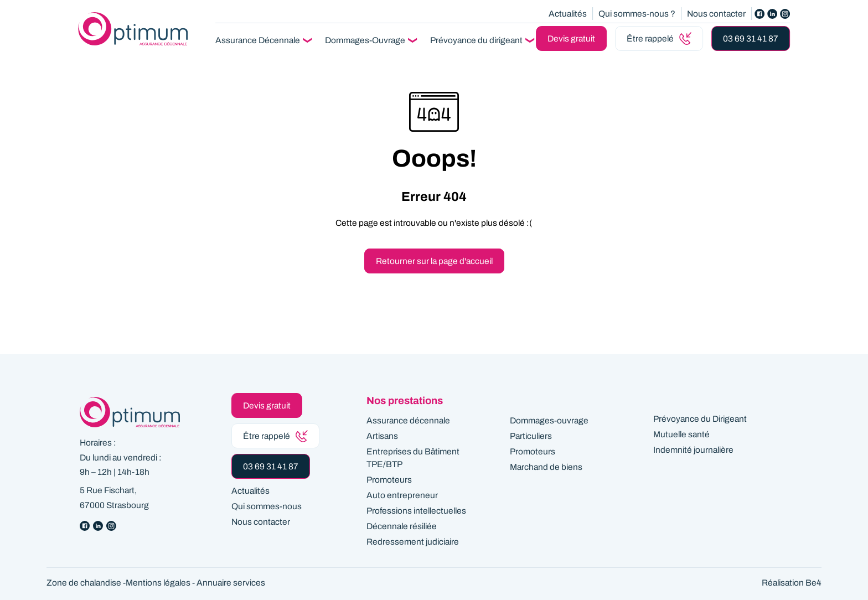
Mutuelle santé (681, 434)
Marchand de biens (546, 467)
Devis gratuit (571, 38)
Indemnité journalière (693, 450)
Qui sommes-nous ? (637, 14)
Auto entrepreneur (402, 495)
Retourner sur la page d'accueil (434, 261)
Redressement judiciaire (413, 542)
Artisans (382, 436)
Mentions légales (158, 583)
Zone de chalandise (84, 583)
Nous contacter (716, 14)
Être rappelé (659, 38)
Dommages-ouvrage (549, 420)
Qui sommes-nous (267, 506)
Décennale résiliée (402, 526)
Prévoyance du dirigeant (476, 40)
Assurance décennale (408, 420)
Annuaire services (231, 583)
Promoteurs (389, 480)
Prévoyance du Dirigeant (700, 419)
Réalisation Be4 (792, 583)
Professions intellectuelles (416, 511)
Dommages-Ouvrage (365, 40)
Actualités (568, 14)
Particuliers (531, 436)
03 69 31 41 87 (751, 38)
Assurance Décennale (258, 40)
